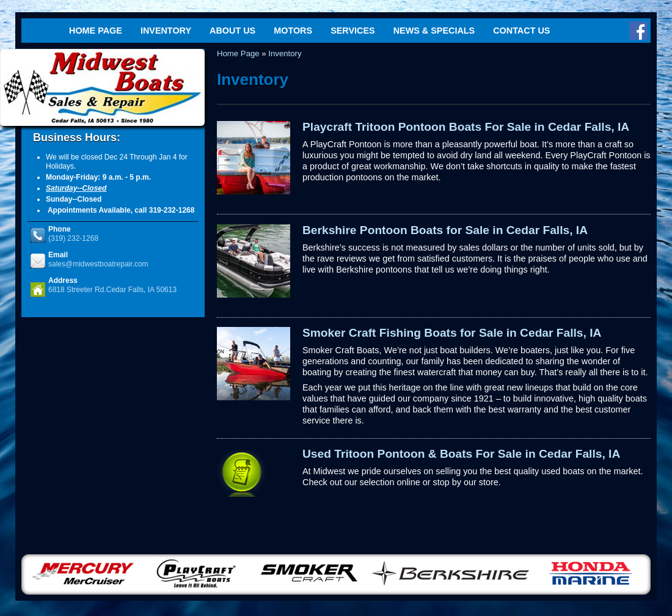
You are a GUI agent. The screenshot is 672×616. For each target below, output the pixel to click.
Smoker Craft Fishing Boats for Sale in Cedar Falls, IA (452, 333)
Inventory (166, 31)
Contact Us (521, 31)
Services (353, 31)
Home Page (96, 31)
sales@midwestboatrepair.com (98, 264)
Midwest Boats (102, 87)
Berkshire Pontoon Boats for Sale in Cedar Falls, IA (445, 230)
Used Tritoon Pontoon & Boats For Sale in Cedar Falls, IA (461, 454)
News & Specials (434, 31)
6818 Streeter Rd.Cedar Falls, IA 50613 (112, 290)
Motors (293, 31)
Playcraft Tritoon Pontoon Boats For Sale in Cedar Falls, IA (466, 127)
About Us (232, 31)
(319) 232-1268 (73, 238)
